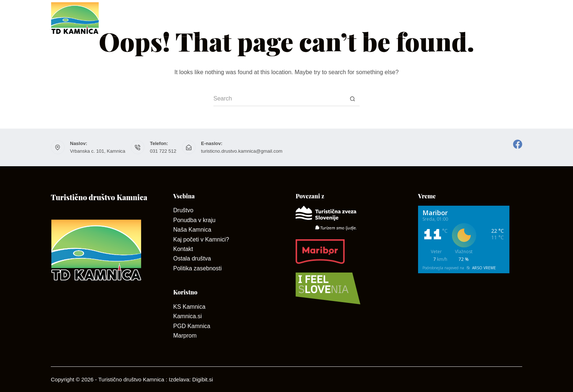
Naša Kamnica (192, 230)
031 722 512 (163, 151)
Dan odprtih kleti (405, 18)
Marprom (185, 336)
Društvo (197, 18)
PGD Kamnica (192, 326)
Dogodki (507, 18)
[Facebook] (518, 144)
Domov (152, 18)
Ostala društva (192, 258)
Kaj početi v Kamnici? (201, 239)
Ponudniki (344, 18)
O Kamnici (248, 18)
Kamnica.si (187, 316)
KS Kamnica (189, 307)
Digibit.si (203, 379)
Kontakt (295, 18)
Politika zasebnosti (198, 268)
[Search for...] (279, 99)
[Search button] (352, 99)
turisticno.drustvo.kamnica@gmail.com (242, 151)
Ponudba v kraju (194, 220)
